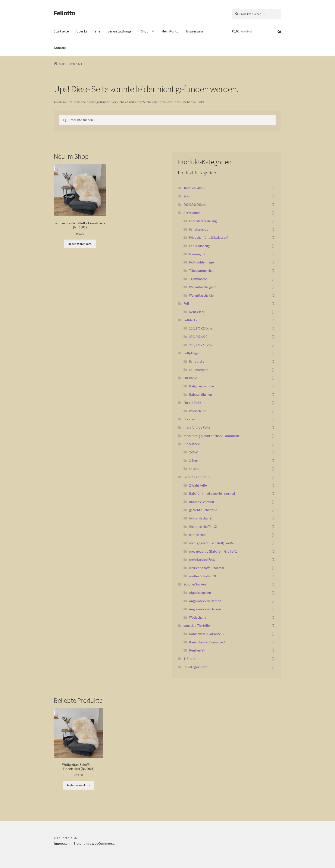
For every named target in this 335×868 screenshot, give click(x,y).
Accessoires (192, 213)
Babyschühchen (201, 394)
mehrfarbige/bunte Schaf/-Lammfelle (212, 436)
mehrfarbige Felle (197, 427)
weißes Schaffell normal (207, 568)
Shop (145, 31)
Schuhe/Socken (195, 584)
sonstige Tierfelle (197, 625)
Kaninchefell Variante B (206, 634)
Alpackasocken (200, 593)
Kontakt (60, 48)
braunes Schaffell (202, 502)
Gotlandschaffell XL (203, 527)
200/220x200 (198, 337)
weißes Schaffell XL (203, 576)
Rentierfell (197, 312)
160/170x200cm (195, 188)
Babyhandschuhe (201, 386)
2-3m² (188, 196)
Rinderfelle (192, 444)
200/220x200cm (195, 204)
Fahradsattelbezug (203, 221)
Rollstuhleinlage (201, 262)
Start (62, 64)
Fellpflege (191, 353)
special (194, 469)
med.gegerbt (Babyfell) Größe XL (213, 551)
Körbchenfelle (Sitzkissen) (209, 237)
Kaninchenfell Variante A (207, 642)
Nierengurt (197, 254)
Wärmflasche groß (203, 287)
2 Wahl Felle (198, 485)
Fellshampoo (199, 229)
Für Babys (191, 378)
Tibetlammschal (201, 271)
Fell (186, 303)
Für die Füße (192, 403)
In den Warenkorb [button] (80, 244)
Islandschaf (198, 535)
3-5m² (194, 460)
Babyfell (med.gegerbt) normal (212, 493)
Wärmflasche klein (203, 295)
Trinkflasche (198, 279)
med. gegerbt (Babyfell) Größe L (213, 543)
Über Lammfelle (88, 31)
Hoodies (190, 419)
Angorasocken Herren (205, 609)
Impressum (194, 31)
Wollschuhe (198, 411)
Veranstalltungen (121, 31)
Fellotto (65, 13)
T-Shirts (190, 659)
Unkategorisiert (195, 667)
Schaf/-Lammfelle (197, 477)
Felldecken (191, 320)
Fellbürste (197, 361)
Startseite (61, 31)
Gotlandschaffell (201, 518)
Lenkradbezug (199, 246)
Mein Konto (170, 31)
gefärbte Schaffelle (203, 510)
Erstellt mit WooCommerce (94, 843)
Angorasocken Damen (205, 601)
